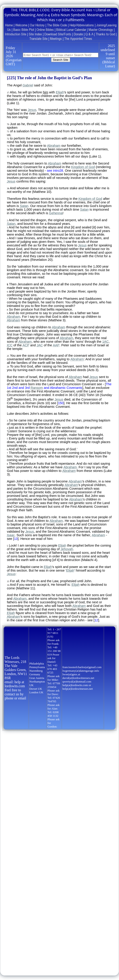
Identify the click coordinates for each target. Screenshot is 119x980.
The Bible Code (57, 25)
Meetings (56, 38)
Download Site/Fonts (58, 34)
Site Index (35, 34)
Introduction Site (16, 34)
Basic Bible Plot (24, 29)
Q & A (89, 34)
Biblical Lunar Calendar (71, 29)
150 (61, 403)
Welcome (21, 25)
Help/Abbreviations (82, 25)
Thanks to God (105, 34)
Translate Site (38, 38)
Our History (37, 25)
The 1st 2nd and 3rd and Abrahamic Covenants (59, 386)
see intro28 (55, 171)
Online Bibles (45, 29)
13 (16, 539)
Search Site (61, 60)
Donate (78, 34)
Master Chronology (101, 29)
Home (9, 25)
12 (96, 620)
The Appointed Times (78, 38)
